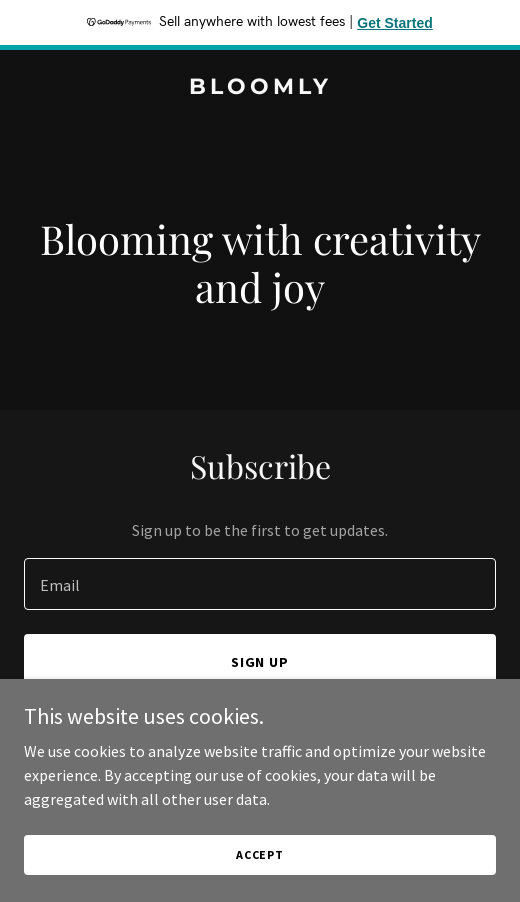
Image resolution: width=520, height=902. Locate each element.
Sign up (260, 662)
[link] (260, 88)
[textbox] (260, 584)
